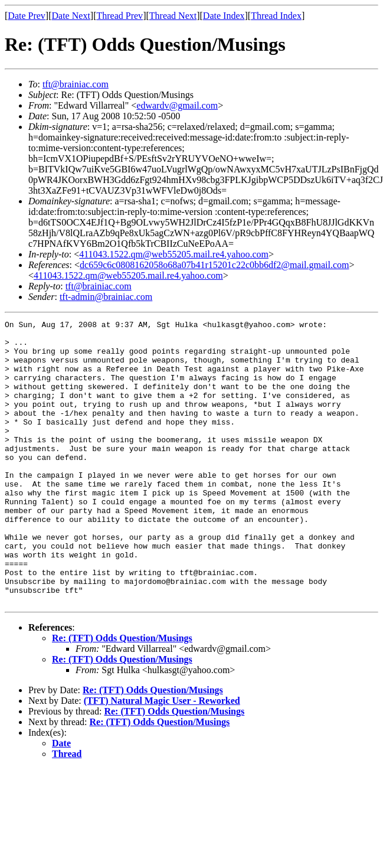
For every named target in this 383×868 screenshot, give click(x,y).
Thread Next (173, 16)
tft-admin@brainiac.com (106, 297)
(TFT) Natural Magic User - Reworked (162, 757)
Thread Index (276, 16)
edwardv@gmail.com (177, 105)
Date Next (71, 16)
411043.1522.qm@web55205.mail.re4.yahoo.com (174, 254)
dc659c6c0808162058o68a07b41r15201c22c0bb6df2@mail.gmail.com (214, 265)
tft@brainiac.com (76, 84)
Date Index (224, 16)
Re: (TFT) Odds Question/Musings (122, 695)
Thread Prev (120, 16)
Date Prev (27, 16)
